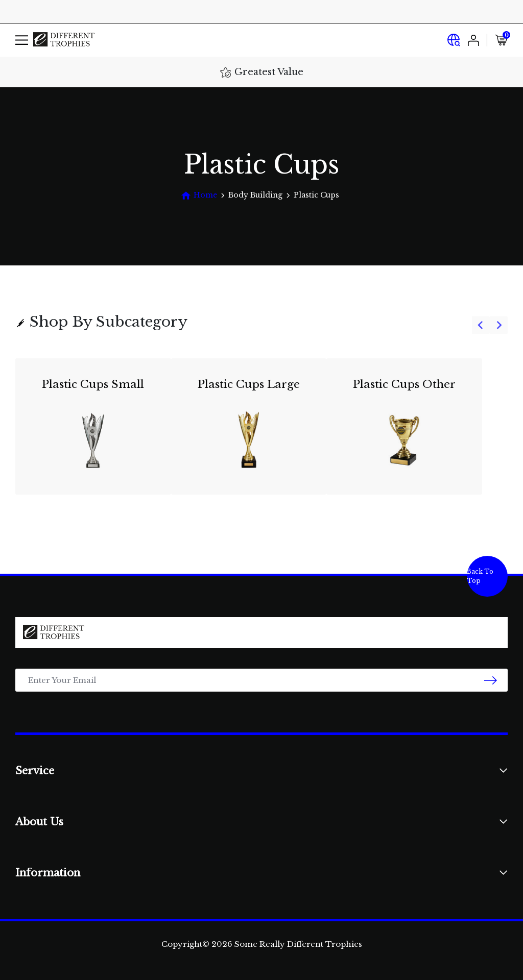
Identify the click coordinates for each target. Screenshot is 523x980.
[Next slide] (499, 325)
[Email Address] (261, 680)
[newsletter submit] (491, 680)
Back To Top (480, 576)
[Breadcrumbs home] (199, 195)
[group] (261, 433)
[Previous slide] (481, 325)
